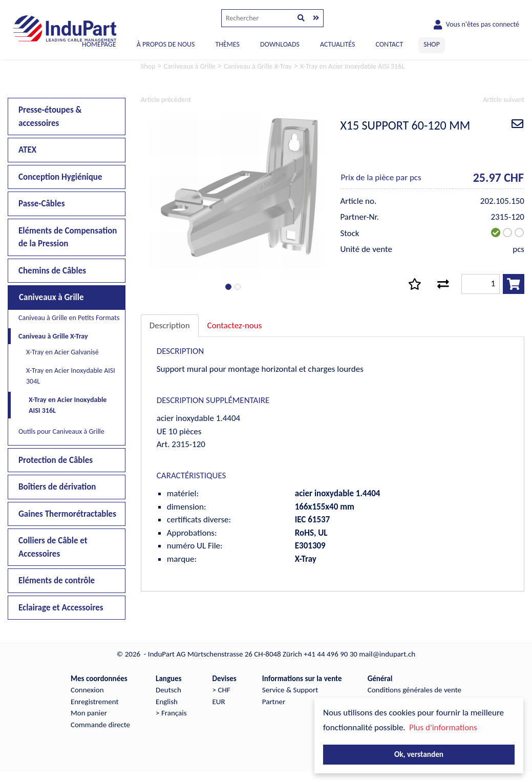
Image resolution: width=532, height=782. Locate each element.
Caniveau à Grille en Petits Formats (69, 318)
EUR (219, 702)
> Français (171, 713)
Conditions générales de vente (414, 690)
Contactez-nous (235, 325)
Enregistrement (95, 702)
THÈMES (227, 44)
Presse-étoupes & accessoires (50, 117)
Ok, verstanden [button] (419, 754)
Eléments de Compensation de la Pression (68, 237)
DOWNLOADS (280, 44)
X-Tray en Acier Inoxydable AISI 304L (71, 376)
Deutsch (168, 690)
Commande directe (100, 725)
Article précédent (166, 100)
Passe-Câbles (41, 204)
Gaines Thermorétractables (67, 514)
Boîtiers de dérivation (57, 487)
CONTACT (389, 44)
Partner (274, 702)
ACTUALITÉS (338, 44)
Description (170, 325)
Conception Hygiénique (60, 177)
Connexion (87, 690)
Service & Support (290, 690)
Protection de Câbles (56, 460)
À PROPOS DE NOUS (166, 44)
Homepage (99, 44)
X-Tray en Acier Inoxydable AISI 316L (68, 405)
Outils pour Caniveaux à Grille (61, 431)
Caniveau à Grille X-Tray (53, 336)
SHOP (432, 44)
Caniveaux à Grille (51, 297)
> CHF (221, 690)
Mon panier (89, 713)
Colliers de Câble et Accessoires (53, 547)
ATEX (27, 150)
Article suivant (504, 100)
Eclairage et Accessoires (61, 608)
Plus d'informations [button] (443, 727)
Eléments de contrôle (57, 580)
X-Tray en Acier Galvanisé (62, 352)
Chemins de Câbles (52, 271)
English (167, 702)
